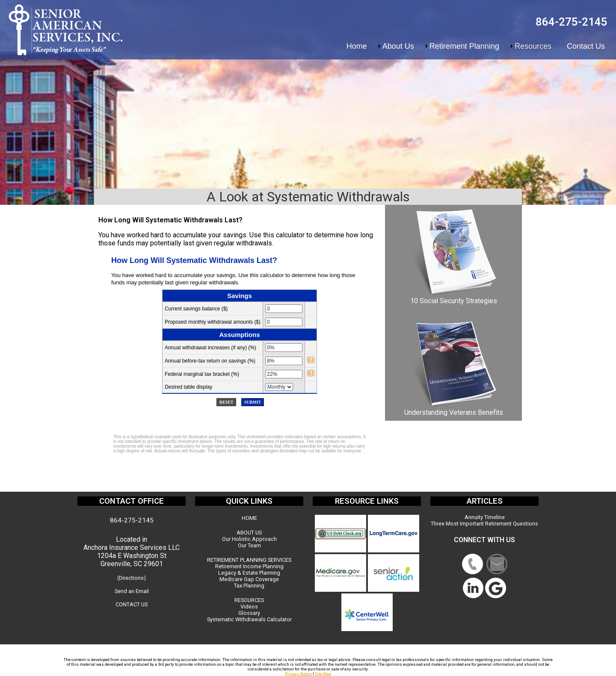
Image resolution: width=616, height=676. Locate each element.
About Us (398, 46)
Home (357, 46)
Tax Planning (249, 586)
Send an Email (132, 591)
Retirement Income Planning (249, 566)
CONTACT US (132, 604)
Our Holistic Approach (249, 539)
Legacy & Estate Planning (249, 573)
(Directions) (132, 578)
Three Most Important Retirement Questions (484, 524)
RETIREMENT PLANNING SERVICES (249, 560)
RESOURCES (249, 600)
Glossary (249, 613)
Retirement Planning (464, 46)
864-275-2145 (572, 22)
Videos (249, 607)
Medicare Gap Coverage (249, 579)
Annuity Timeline (485, 517)
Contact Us (586, 46)
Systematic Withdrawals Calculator (249, 619)
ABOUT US (249, 533)
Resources (533, 46)
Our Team (249, 545)
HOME (249, 518)
